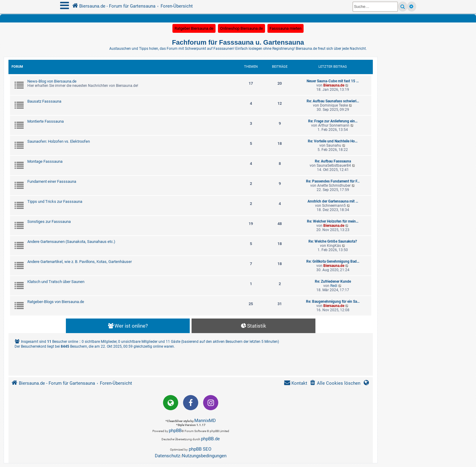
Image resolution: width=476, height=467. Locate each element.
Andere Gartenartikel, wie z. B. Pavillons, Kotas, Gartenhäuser (80, 262)
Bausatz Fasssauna (44, 101)
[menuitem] (335, 383)
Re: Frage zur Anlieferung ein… (333, 121)
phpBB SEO (200, 449)
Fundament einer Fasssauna (52, 181)
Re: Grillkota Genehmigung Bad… (333, 261)
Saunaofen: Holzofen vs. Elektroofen (59, 141)
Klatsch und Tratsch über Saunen (56, 282)
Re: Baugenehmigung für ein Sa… (333, 302)
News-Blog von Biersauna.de (52, 81)
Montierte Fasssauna (46, 121)
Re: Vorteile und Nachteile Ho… (333, 141)
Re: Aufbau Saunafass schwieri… (333, 101)
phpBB (175, 431)
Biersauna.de (334, 85)
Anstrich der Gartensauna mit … (333, 201)
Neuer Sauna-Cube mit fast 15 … (333, 81)
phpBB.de (210, 439)
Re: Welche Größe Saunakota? (333, 241)
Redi (334, 286)
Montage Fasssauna (45, 161)
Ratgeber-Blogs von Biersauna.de (56, 302)
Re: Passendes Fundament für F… (333, 181)
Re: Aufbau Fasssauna (333, 161)
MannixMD (205, 421)
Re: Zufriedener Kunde (333, 281)
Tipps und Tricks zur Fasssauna (55, 201)
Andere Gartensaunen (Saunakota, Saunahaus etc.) (71, 242)
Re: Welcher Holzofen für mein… (333, 221)
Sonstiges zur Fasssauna (49, 222)
